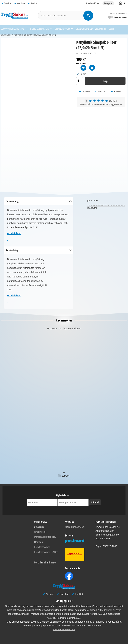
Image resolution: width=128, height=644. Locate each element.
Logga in (108, 3)
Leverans (39, 527)
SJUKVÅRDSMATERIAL (14, 29)
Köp (105, 81)
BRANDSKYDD (64, 29)
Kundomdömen (93, 3)
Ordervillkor (40, 532)
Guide (111, 29)
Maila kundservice (119, 13)
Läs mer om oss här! (64, 629)
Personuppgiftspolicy (45, 537)
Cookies (38, 542)
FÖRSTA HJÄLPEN (41, 29)
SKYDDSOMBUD (84, 29)
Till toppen (64, 474)
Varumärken (101, 29)
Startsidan (6, 35)
